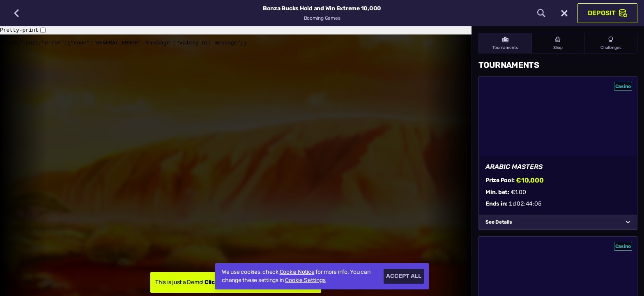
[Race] (564, 13)
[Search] (541, 13)
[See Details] (628, 222)
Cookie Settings (305, 280)
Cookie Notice (297, 272)
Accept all (404, 276)
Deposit (607, 13)
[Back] (16, 13)
